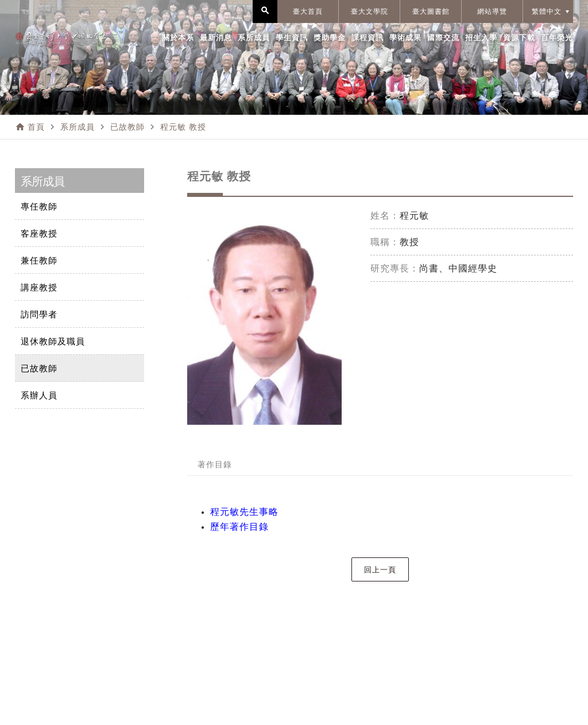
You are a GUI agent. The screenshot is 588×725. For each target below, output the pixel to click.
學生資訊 (292, 38)
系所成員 (254, 38)
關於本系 (178, 38)
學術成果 (405, 38)
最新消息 (216, 38)
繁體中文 (547, 11)
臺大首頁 (308, 11)
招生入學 (481, 38)
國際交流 (443, 38)
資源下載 (519, 38)
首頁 (36, 127)
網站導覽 (492, 11)
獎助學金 (330, 38)
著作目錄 (215, 464)
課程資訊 (367, 38)
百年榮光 (557, 38)
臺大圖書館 (431, 11)
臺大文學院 (370, 11)
